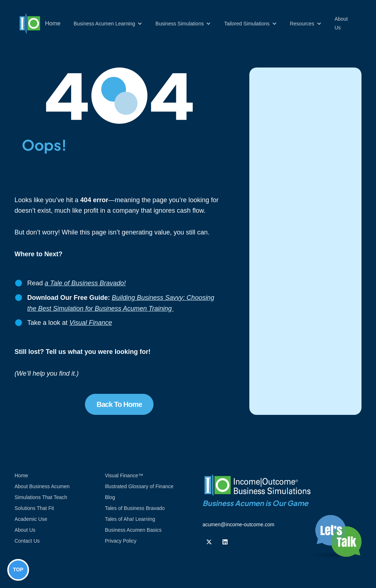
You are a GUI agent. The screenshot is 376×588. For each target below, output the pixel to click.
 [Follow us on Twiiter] (209, 542)
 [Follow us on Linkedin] (225, 542)
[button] (108, 24)
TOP (18, 569)
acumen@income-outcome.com (238, 524)
